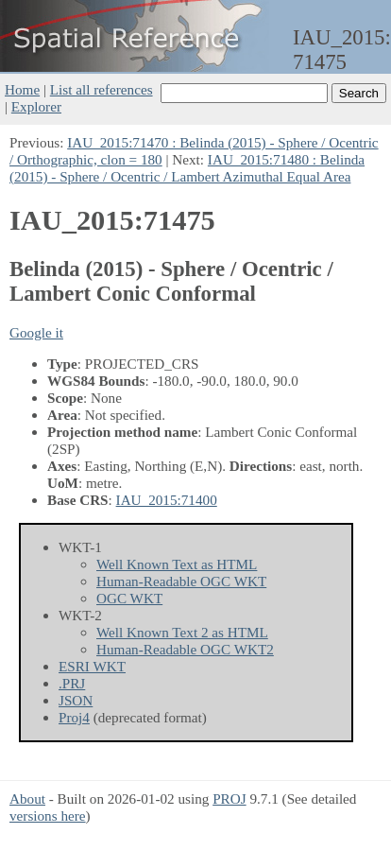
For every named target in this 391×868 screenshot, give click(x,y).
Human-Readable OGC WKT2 (185, 649)
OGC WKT (129, 598)
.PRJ (72, 683)
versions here (48, 816)
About (27, 799)
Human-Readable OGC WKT (181, 581)
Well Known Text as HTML (177, 564)
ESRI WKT (92, 666)
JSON (76, 700)
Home (22, 89)
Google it (36, 332)
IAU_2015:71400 (167, 500)
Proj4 (74, 717)
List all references (102, 89)
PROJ (229, 799)
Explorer (36, 106)
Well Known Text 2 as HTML (182, 632)
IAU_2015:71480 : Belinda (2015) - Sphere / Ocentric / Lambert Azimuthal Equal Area (187, 168)
